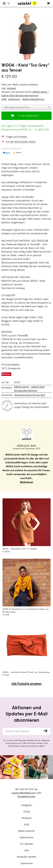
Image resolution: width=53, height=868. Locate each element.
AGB (26, 825)
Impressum (27, 863)
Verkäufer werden (26, 857)
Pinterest (27, 818)
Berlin (33, 446)
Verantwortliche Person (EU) (30, 395)
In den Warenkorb (29, 116)
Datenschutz (27, 838)
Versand (11, 88)
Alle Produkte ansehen (26, 684)
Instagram (26, 805)
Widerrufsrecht (26, 831)
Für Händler (27, 844)
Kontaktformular (26, 797)
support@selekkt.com (24, 793)
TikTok (27, 812)
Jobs (26, 850)
